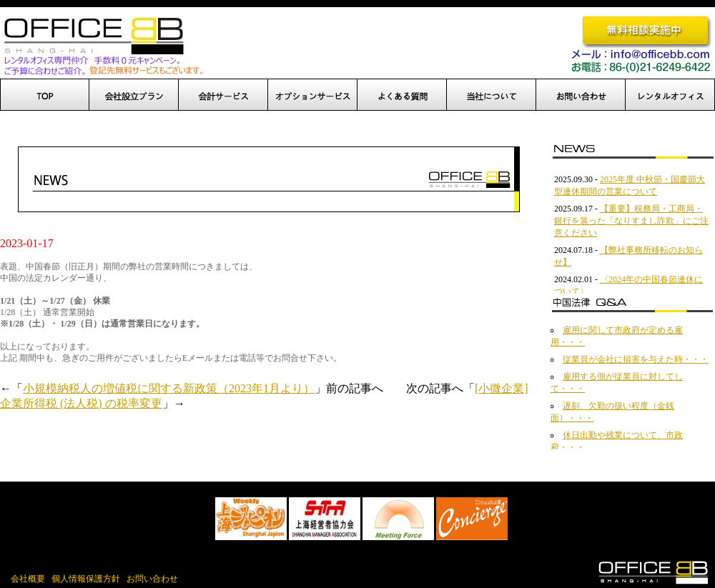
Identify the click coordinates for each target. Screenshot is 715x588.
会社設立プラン (134, 95)
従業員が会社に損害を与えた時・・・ (636, 359)
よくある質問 (402, 95)
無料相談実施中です (646, 31)
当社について (492, 95)
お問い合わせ (581, 95)
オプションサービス (313, 95)
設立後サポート (223, 95)
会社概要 (28, 579)
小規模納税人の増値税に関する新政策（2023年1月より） (169, 388)
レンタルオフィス (670, 95)
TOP (45, 95)
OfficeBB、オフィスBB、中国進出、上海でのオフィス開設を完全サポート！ (102, 45)
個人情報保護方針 (86, 579)
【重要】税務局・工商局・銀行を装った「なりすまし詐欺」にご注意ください (631, 221)
